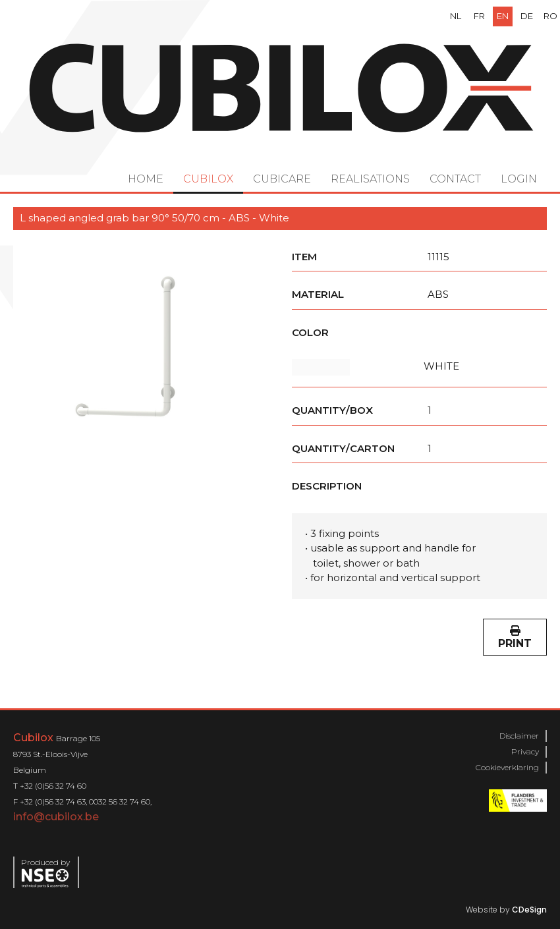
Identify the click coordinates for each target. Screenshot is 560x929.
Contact (455, 179)
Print (515, 637)
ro (550, 16)
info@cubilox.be (56, 817)
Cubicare (282, 179)
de (527, 16)
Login (519, 179)
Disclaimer (519, 736)
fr (479, 16)
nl (456, 16)
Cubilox (208, 179)
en (503, 16)
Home (146, 179)
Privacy (525, 751)
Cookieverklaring (507, 767)
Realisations (370, 179)
